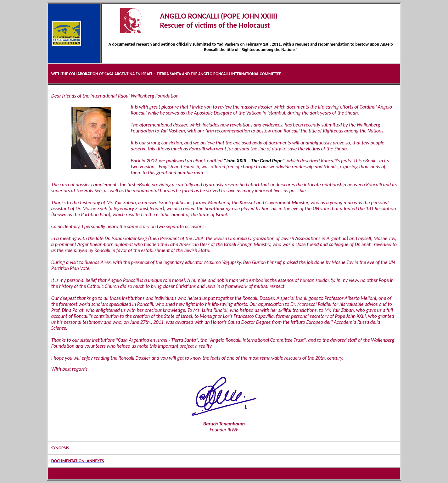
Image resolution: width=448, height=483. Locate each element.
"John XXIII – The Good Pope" (254, 161)
